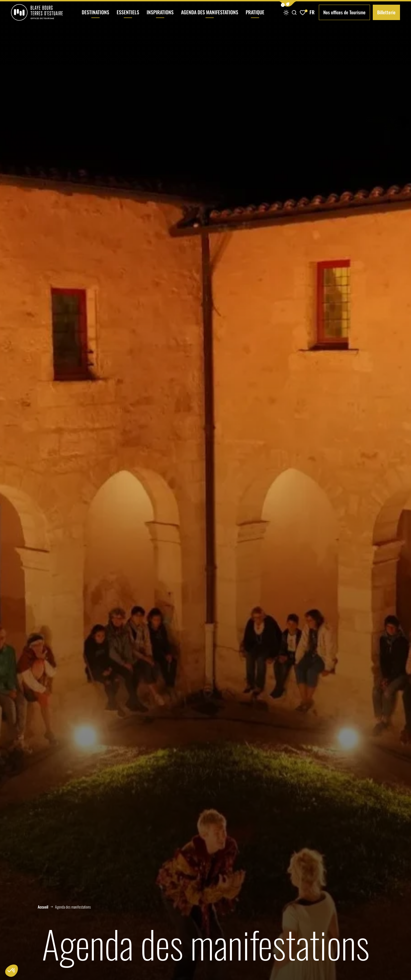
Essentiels (128, 17)
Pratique (255, 17)
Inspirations (160, 17)
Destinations (95, 17)
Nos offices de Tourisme (344, 12)
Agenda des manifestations (210, 17)
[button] (288, 4)
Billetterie (386, 12)
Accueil (43, 907)
